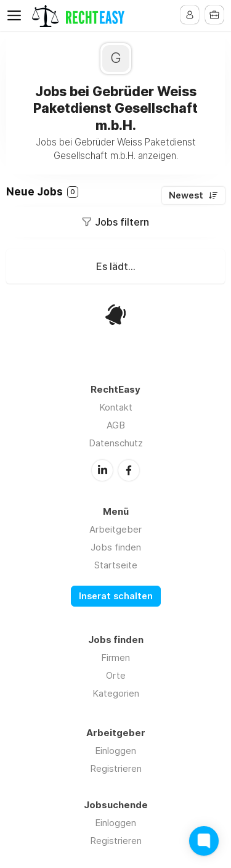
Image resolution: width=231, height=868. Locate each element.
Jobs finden (116, 547)
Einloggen (115, 751)
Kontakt (116, 407)
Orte (116, 675)
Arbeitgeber (115, 529)
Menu (17, 15)
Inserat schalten (116, 596)
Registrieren (116, 768)
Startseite (116, 565)
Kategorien (116, 693)
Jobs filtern (122, 222)
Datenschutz (116, 443)
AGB (116, 425)
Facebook (129, 470)
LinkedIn (102, 470)
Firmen (115, 657)
